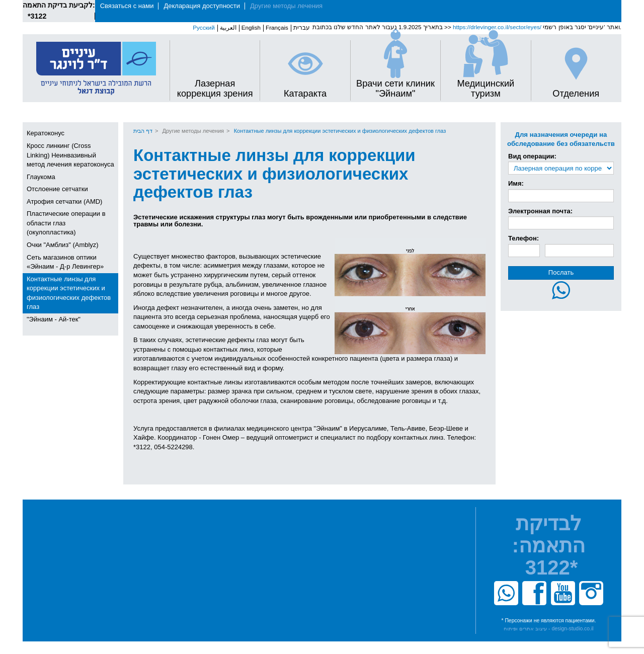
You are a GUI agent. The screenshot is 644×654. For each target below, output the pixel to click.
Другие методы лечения (286, 6)
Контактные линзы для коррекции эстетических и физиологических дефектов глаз (69, 293)
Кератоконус (46, 133)
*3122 (37, 16)
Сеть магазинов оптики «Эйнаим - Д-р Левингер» (65, 262)
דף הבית (143, 131)
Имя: (516, 183)
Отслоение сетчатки (57, 189)
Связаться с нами (127, 6)
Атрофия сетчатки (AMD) (64, 201)
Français (277, 27)
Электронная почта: (540, 211)
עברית (302, 27)
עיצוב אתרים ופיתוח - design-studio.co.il (548, 629)
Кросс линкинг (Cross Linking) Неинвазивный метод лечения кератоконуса (70, 155)
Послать (561, 272)
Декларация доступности (202, 6)
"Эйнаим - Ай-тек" (54, 319)
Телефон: (524, 238)
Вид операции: (532, 156)
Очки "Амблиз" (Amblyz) (63, 245)
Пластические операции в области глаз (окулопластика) (66, 223)
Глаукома (41, 177)
